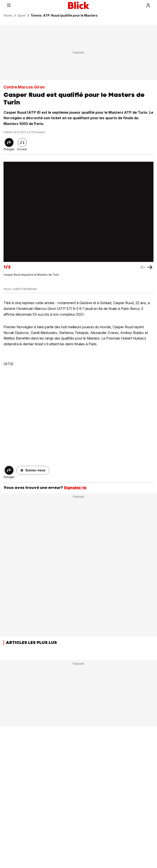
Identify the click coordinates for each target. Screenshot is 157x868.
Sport (21, 15)
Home (8, 15)
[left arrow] (150, 267)
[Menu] (9, 5)
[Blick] (79, 5)
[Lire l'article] (22, 142)
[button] (33, 470)
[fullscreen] (78, 212)
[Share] (9, 142)
